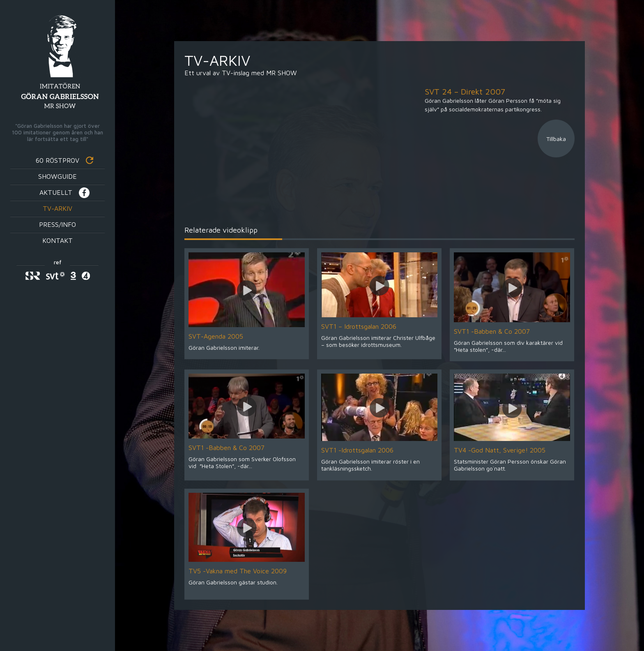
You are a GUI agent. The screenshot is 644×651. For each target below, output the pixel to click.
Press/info (57, 224)
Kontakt (57, 240)
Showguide (57, 176)
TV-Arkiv (57, 208)
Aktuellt (56, 192)
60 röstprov (57, 160)
